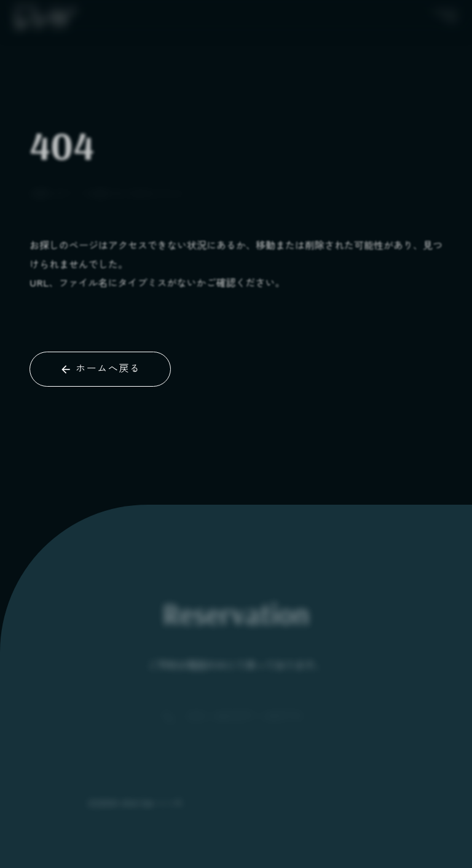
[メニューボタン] (445, 14)
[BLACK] (45, 14)
